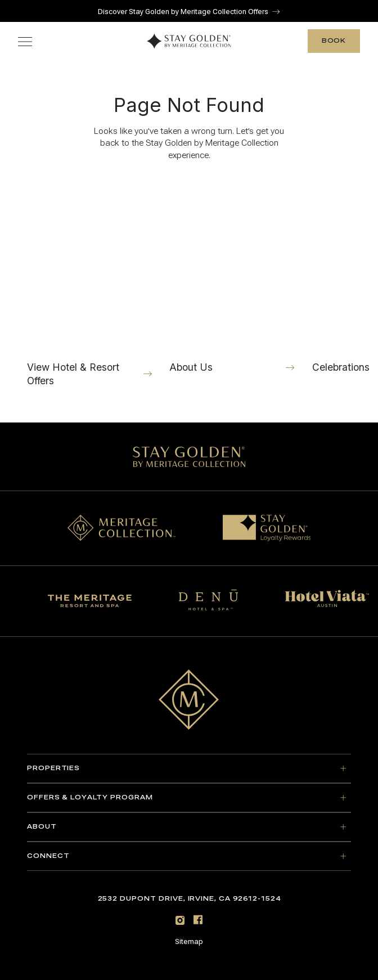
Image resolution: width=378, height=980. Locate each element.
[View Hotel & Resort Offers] (89, 286)
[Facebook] (198, 920)
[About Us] (232, 280)
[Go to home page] (189, 700)
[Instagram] (180, 920)
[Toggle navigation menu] (25, 41)
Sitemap (189, 942)
